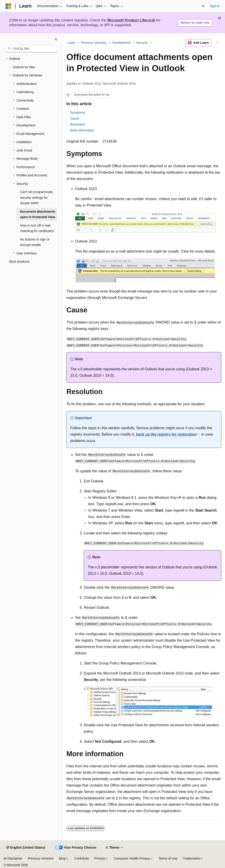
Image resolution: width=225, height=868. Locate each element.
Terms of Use (168, 858)
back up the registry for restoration (166, 434)
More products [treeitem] (19, 261)
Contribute (82, 858)
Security (142, 43)
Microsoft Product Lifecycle (131, 20)
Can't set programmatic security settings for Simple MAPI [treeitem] (37, 197)
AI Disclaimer (13, 858)
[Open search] (203, 6)
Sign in (215, 6)
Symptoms (78, 112)
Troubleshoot (121, 43)
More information (82, 130)
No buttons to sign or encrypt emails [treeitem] (35, 242)
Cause (75, 118)
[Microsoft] (8, 6)
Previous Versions (94, 43)
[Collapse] (56, 39)
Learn (71, 43)
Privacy (100, 858)
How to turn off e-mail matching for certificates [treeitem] (37, 228)
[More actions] (217, 43)
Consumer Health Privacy (132, 858)
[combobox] (31, 49)
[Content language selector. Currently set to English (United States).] (26, 848)
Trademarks (191, 858)
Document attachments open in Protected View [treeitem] (38, 214)
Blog (62, 858)
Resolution (78, 124)
